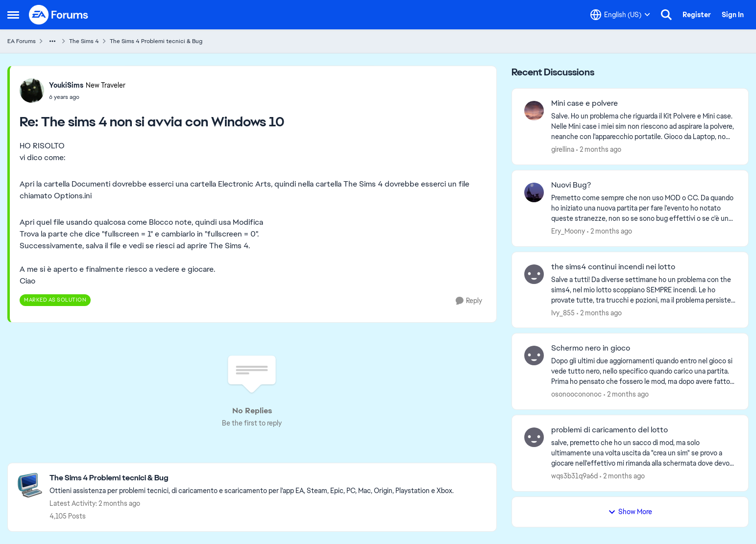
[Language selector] (620, 15)
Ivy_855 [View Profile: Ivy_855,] (563, 312)
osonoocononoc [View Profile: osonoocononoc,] (576, 394)
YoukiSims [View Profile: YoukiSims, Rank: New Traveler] (66, 85)
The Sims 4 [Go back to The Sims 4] (84, 41)
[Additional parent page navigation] (52, 41)
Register (697, 15)
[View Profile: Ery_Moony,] (534, 192)
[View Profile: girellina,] (534, 111)
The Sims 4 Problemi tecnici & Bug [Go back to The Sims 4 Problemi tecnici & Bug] (156, 41)
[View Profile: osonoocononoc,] (534, 355)
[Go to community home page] (59, 15)
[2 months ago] (599, 150)
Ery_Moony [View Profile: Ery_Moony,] (568, 231)
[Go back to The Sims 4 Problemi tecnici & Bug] (252, 478)
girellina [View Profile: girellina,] (563, 149)
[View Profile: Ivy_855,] (534, 274)
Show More (630, 512)
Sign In (733, 15)
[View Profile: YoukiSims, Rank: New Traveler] (32, 91)
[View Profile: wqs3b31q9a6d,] (534, 437)
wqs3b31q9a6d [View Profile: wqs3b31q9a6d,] (574, 476)
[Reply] (469, 301)
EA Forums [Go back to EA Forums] (22, 41)
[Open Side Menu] (13, 15)
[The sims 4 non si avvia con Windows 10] (87, 97)
